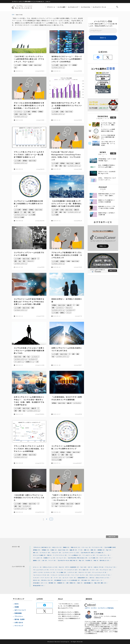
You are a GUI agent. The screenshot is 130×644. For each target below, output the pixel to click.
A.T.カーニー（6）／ (38, 567)
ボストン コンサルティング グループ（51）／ (101, 575)
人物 (37, 362)
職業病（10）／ (67, 547)
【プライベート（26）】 (39, 547)
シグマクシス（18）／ (73, 572)
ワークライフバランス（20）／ (61, 555)
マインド (69, 313)
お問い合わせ (19, 622)
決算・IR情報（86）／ (72, 583)
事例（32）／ (36, 553)
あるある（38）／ (85, 558)
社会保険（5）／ (90, 560)
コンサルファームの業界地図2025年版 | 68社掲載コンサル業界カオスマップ (28, 204)
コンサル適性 (55, 313)
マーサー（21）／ (58, 578)
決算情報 (74, 65)
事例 (24, 261)
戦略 (61, 166)
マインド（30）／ (53, 560)
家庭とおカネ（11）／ (76, 547)
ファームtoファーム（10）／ (90, 555)
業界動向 (34, 112)
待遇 (30, 509)
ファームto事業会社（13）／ (76, 555)
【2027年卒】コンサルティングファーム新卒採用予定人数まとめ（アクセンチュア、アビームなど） (29, 59)
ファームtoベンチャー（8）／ (104, 555)
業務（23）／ (88, 550)
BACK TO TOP (112, 537)
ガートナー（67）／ (95, 570)
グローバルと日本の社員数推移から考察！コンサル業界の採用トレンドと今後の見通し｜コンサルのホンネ (29, 105)
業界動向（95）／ (38, 550)
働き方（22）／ (48, 547)
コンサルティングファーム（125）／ (72, 553)
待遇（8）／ (50, 555)
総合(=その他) (38, 65)
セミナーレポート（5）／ (106, 558)
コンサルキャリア (73, 7)
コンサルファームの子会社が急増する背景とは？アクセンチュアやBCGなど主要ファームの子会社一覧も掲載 (29, 302)
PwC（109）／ (84, 567)
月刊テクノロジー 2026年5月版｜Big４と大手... (107, 172)
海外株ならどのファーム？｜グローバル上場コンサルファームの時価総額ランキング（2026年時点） (67, 59)
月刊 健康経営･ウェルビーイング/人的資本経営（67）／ (68, 580)
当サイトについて (20, 610)
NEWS (17, 604)
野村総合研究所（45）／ (39, 586)
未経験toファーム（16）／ (50, 558)
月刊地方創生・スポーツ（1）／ (41, 583)
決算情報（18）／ (102, 550)
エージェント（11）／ (62, 558)
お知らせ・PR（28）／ (100, 567)
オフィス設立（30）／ (85, 570)
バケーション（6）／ (87, 547)
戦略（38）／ (94, 550)
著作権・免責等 (19, 619)
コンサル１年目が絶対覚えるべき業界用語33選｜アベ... (108, 137)
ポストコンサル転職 (19, 217)
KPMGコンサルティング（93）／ (51, 567)
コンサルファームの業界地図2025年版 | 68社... (108, 130)
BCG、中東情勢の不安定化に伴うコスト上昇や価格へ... (107, 166)
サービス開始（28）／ (62, 572)
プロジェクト (30, 261)
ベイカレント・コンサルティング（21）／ (61, 575)
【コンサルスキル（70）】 (74, 558)
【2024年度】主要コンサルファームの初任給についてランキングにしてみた (29, 498)
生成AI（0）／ (81, 583)
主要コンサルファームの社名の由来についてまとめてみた (67, 349)
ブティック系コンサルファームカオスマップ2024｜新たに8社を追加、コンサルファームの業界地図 (29, 449)
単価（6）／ (97, 560)
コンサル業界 (61, 7)
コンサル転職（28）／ (100, 553)
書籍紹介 (62, 313)
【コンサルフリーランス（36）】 (65, 560)
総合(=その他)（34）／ (64, 550)
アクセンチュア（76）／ (111, 567)
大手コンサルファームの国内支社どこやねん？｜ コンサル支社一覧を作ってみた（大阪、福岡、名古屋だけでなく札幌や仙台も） (29, 401)
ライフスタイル (18, 112)
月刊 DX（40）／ (37, 580)
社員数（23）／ (55, 550)
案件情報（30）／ (53, 583)
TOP (13, 15)
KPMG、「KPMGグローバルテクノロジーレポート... (107, 179)
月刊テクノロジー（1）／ (98, 580)
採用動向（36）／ (46, 550)
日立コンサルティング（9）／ (103, 578)
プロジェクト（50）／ (57, 553)
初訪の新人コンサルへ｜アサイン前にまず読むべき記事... (107, 207)
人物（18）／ (45, 560)
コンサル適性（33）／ (94, 558)
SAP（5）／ (91, 567)
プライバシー (19, 616)
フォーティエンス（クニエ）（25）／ (42, 575)
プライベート (51, 7)
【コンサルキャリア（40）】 (87, 553)
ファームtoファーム (19, 362)
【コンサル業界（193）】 (110, 547)
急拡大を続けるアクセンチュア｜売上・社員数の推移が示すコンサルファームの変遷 (67, 105)
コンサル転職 (32, 215)
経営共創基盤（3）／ (89, 583)
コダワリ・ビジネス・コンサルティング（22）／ (45, 572)
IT (70, 65)
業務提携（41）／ (62, 583)
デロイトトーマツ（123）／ (85, 572)
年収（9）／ (76, 560)
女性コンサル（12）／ (58, 547)
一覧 (113, 118)
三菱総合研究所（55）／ (83, 578)
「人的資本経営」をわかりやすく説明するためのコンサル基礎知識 (67, 398)
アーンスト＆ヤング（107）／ (72, 570)
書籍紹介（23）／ (38, 560)
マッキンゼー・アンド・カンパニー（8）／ (44, 578)
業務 (56, 166)
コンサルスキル (86, 7)
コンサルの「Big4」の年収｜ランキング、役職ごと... (108, 125)
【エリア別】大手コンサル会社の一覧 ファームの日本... (108, 143)
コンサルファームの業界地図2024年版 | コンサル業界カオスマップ (66, 447)
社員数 (31, 65)
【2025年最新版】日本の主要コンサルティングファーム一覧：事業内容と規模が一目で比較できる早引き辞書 (67, 204)
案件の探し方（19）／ (105, 560)
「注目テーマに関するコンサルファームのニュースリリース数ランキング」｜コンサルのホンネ (67, 498)
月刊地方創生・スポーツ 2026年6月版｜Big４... (107, 160)
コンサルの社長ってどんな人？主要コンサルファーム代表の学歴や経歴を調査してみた (29, 350)
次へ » (51, 519)
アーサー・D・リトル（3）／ (57, 570)
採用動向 (25, 65)
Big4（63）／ (110, 550)
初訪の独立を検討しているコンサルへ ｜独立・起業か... (107, 195)
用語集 (17, 607)
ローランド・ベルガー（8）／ (70, 578)
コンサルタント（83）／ (46, 553)
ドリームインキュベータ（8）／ (100, 572)
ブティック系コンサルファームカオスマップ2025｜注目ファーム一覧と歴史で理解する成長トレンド (29, 154)
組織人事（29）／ (74, 550)
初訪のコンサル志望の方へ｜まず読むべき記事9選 (107, 201)
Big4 (16, 68)
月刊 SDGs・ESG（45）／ (48, 580)
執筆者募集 (18, 613)
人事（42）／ (93, 578)
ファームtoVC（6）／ (38, 558)
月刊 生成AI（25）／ (87, 580)
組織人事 (77, 163)
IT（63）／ (81, 550)
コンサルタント (60, 308)
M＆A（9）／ (62, 567)
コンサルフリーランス (99, 7)
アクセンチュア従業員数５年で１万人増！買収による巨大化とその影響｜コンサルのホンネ (67, 255)
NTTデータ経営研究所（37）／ (73, 567)
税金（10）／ (82, 560)
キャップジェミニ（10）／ (106, 570)
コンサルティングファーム (58, 68)
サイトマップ (19, 626)
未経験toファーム (30, 362)
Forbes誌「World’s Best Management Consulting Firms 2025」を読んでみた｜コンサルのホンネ (66, 156)
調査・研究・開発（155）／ (101, 583)
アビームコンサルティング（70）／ (42, 570)
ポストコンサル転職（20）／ (40, 555)
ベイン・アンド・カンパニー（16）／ (80, 575)
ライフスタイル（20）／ (98, 547)
